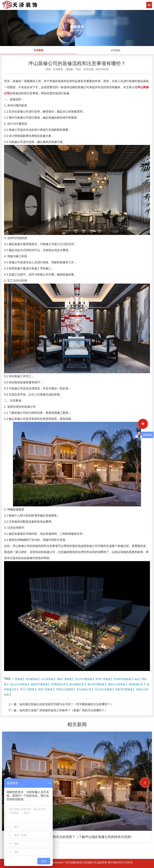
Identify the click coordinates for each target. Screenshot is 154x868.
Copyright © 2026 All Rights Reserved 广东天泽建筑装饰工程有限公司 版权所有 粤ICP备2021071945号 (77, 863)
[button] (145, 782)
